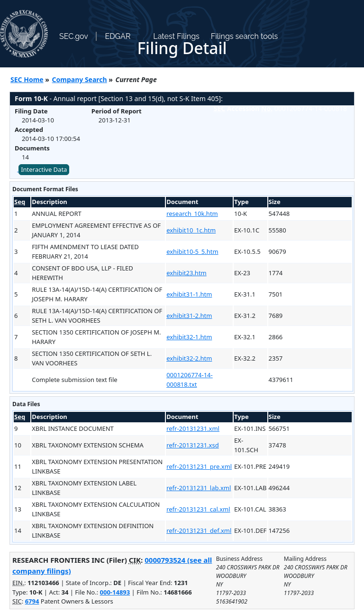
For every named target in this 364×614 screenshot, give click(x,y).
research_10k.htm (192, 214)
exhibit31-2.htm (189, 316)
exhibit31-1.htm (189, 294)
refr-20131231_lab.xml (199, 488)
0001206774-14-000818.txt (190, 380)
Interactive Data (44, 169)
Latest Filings (176, 36)
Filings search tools (245, 36)
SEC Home (27, 79)
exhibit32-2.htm (189, 358)
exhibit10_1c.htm (191, 230)
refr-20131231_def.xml (199, 530)
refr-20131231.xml (193, 428)
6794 (32, 601)
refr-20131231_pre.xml (199, 466)
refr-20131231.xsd (193, 445)
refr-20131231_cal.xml (198, 509)
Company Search (80, 79)
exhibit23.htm (187, 273)
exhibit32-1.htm (189, 337)
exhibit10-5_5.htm (192, 251)
